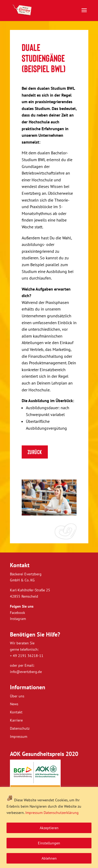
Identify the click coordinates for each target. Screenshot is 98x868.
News (14, 704)
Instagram (18, 619)
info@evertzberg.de (26, 672)
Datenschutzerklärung (61, 813)
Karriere (16, 720)
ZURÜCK (35, 452)
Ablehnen (49, 858)
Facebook (18, 613)
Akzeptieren (49, 828)
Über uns (17, 696)
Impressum (34, 813)
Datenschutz (20, 728)
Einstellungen (49, 843)
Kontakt (16, 712)
